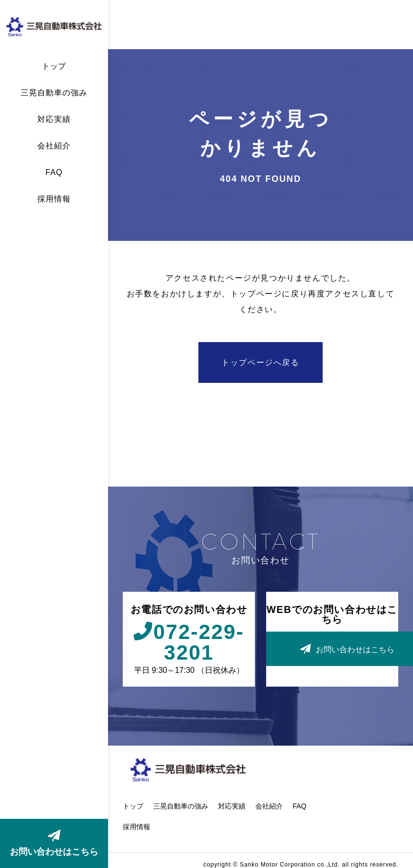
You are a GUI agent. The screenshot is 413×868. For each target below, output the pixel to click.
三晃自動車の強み (54, 93)
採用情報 (54, 199)
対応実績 (54, 119)
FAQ (54, 173)
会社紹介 (54, 146)
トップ (54, 66)
